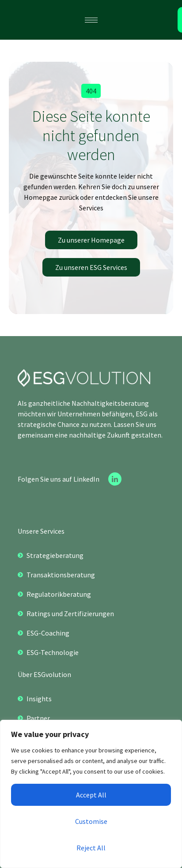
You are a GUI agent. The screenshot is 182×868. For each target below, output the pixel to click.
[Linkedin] (115, 479)
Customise (91, 821)
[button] (91, 91)
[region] (91, 794)
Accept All (91, 795)
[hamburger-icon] (91, 20)
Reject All (91, 848)
